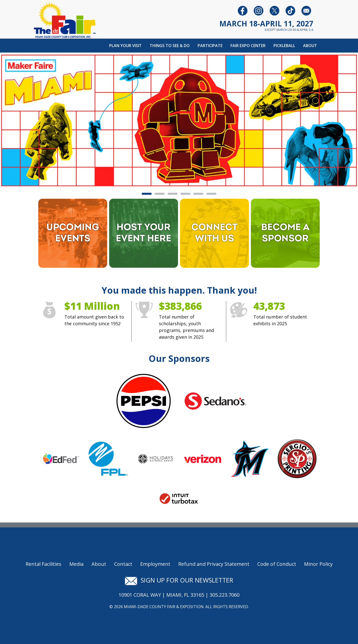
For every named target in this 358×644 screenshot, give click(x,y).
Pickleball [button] (284, 46)
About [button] (310, 46)
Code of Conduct (277, 564)
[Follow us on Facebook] (243, 10)
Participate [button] (210, 46)
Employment (155, 564)
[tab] (147, 194)
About (99, 564)
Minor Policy (318, 564)
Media (76, 564)
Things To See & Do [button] (170, 46)
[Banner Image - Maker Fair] (179, 120)
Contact (123, 564)
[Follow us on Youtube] (290, 10)
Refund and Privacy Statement (214, 564)
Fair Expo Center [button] (248, 46)
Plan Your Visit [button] (125, 46)
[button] (27, 121)
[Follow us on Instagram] (259, 10)
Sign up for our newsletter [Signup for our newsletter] (179, 580)
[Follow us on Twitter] (274, 10)
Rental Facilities (44, 564)
